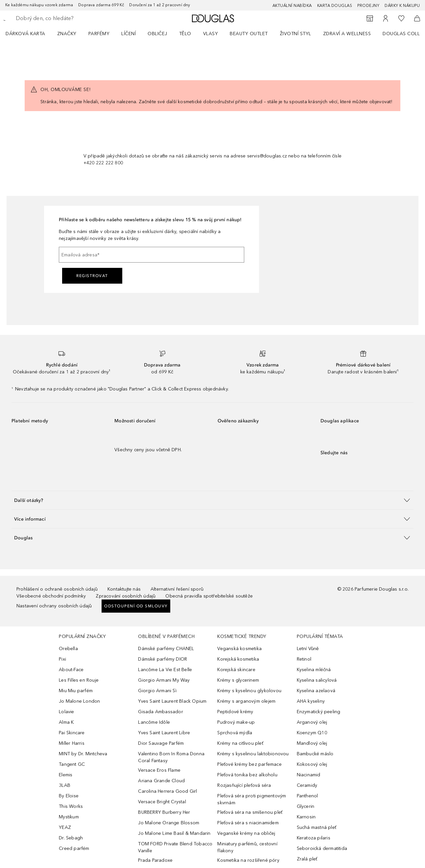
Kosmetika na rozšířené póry (248, 860)
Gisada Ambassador (160, 712)
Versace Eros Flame (159, 770)
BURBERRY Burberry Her (164, 812)
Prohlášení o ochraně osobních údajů (57, 589)
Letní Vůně (308, 649)
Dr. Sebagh (71, 838)
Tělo (185, 34)
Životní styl (295, 34)
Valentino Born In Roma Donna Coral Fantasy (171, 757)
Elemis (66, 775)
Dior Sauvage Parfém (161, 743)
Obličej (157, 34)
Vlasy (211, 34)
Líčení (129, 34)
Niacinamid (309, 775)
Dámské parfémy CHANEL (166, 649)
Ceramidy (307, 785)
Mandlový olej (312, 743)
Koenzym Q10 (312, 733)
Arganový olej (312, 722)
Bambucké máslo (315, 754)
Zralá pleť (307, 859)
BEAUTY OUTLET (249, 34)
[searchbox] (64, 18)
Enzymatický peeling (319, 712)
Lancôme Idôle (154, 722)
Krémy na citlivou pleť (240, 743)
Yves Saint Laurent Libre (164, 733)
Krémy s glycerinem (238, 680)
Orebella (68, 649)
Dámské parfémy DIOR (163, 659)
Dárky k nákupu (402, 6)
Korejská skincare (236, 670)
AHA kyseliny (311, 701)
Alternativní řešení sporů (177, 589)
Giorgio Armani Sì (157, 691)
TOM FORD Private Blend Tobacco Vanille (175, 847)
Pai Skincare (72, 733)
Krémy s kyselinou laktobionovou (253, 754)
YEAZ (65, 827)
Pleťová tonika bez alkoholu (247, 775)
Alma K (66, 722)
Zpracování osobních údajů (126, 596)
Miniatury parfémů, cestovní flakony (247, 847)
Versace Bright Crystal (162, 802)
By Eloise (69, 796)
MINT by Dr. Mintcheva (83, 754)
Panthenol (307, 796)
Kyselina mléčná (314, 670)
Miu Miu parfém (76, 691)
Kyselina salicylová (317, 680)
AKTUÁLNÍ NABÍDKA (292, 6)
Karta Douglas (335, 6)
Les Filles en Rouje (79, 680)
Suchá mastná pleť (317, 827)
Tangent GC (72, 764)
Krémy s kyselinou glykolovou (249, 691)
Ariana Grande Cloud (161, 781)
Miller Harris (72, 743)
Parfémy (99, 34)
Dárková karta (25, 34)
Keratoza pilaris (314, 838)
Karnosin (306, 817)
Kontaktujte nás (124, 589)
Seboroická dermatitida (322, 848)
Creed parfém (74, 848)
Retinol (304, 659)
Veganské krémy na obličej (246, 833)
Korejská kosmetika (238, 659)
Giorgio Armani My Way (164, 680)
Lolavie (66, 712)
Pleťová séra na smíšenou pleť (250, 812)
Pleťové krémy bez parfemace (249, 764)
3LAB (65, 785)
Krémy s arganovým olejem (246, 701)
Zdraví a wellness (347, 34)
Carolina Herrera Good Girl (167, 791)
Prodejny (368, 6)
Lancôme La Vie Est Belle (165, 670)
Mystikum (69, 817)
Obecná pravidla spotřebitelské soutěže (209, 596)
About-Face (71, 670)
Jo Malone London (79, 701)
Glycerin (306, 806)
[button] (212, 500)
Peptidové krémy (235, 712)
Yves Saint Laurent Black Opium (172, 701)
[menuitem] (30, 34)
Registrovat (92, 276)
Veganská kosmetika (239, 649)
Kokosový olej (312, 764)
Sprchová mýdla (235, 733)
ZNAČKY (67, 34)
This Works (71, 806)
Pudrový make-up (236, 722)
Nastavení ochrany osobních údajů (54, 606)
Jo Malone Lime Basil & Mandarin (174, 833)
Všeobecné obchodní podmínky (51, 596)
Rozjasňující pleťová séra (244, 785)
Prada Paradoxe (155, 860)
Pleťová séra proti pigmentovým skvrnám (252, 799)
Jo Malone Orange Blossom (169, 823)
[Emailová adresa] (152, 255)
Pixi (62, 659)
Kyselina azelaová (316, 691)
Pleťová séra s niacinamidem (248, 823)
